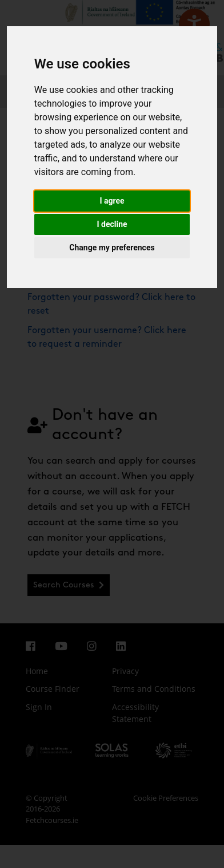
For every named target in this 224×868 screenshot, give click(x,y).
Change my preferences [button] (112, 248)
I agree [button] (112, 201)
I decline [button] (112, 224)
